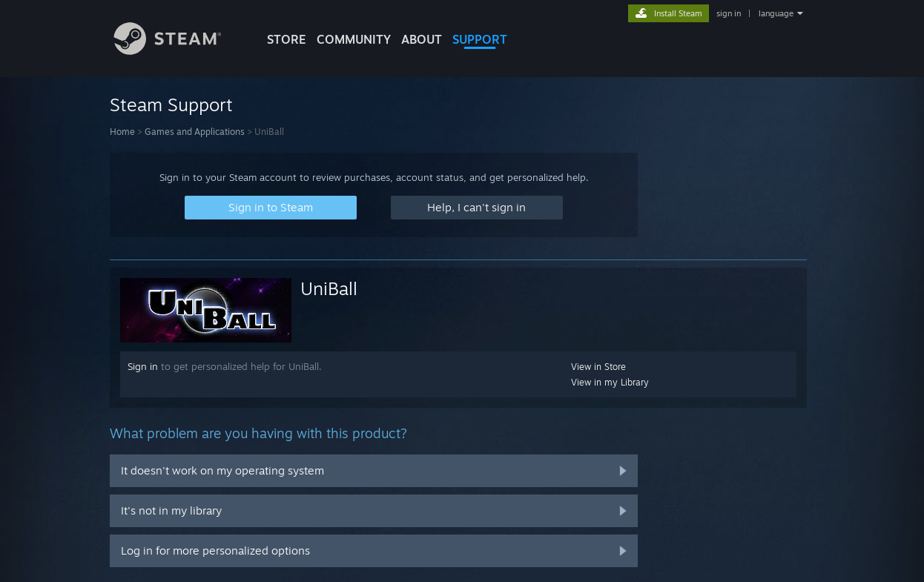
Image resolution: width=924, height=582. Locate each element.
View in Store (598, 367)
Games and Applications (195, 132)
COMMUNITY (354, 39)
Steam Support (171, 105)
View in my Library (610, 382)
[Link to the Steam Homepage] (179, 51)
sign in (729, 13)
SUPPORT (480, 39)
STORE (287, 39)
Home (122, 132)
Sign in (143, 366)
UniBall (329, 288)
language (776, 13)
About (422, 39)
